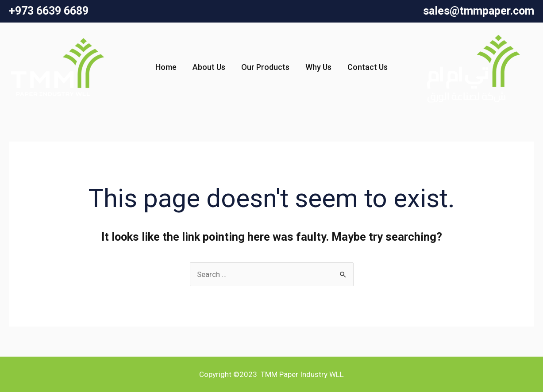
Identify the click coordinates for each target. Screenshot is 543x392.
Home (166, 67)
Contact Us (368, 67)
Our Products (265, 67)
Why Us (318, 67)
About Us (209, 67)
